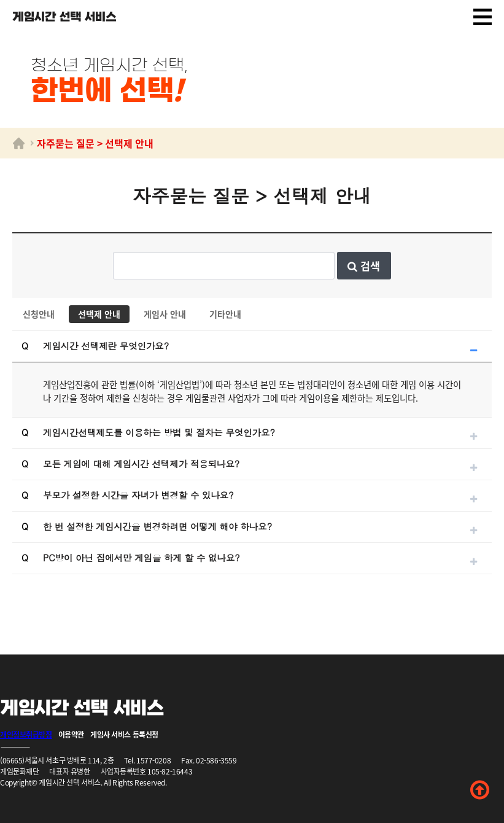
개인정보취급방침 (26, 734)
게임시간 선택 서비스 (64, 17)
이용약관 (71, 734)
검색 (364, 266)
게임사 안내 (165, 314)
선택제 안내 (99, 314)
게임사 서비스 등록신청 (124, 734)
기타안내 (225, 314)
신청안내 (39, 314)
